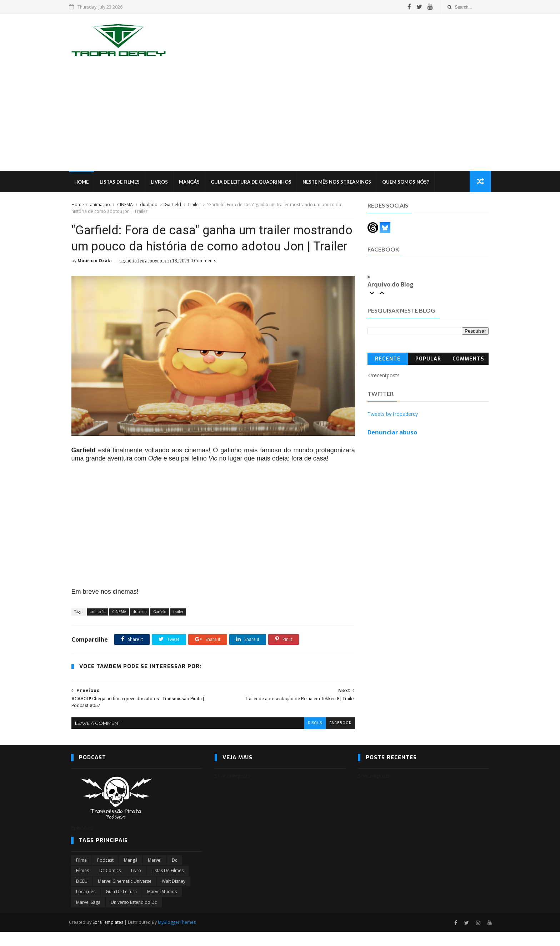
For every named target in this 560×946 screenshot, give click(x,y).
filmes (82, 885)
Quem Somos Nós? (408, 182)
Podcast (105, 874)
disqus (310, 737)
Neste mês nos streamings (339, 182)
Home (84, 182)
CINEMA (125, 205)
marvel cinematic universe (125, 895)
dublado (148, 205)
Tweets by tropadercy (393, 414)
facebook (335, 737)
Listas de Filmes (122, 182)
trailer (194, 205)
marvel (155, 874)
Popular (428, 359)
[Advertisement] (280, 118)
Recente (388, 359)
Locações (86, 906)
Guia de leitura (121, 906)
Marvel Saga (88, 917)
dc (174, 874)
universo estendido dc (134, 917)
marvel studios (162, 906)
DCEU (82, 895)
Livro (136, 885)
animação (100, 205)
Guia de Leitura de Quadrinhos (253, 182)
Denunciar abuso (393, 433)
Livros (161, 182)
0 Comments (203, 278)
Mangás (191, 182)
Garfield (172, 205)
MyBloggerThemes (179, 937)
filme (81, 874)
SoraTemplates (110, 937)
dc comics (110, 885)
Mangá (131, 874)
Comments (469, 359)
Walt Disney (174, 895)
